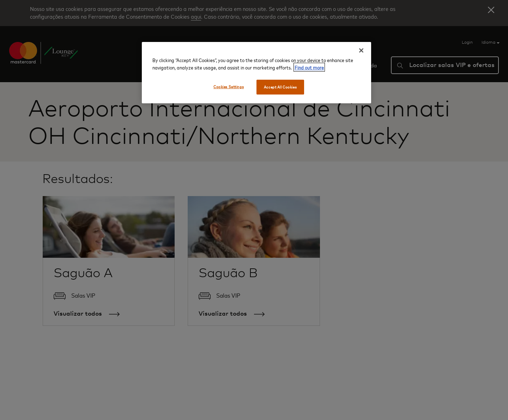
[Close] (361, 50)
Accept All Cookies (280, 87)
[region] (256, 73)
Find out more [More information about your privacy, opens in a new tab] (309, 67)
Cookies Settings (229, 87)
